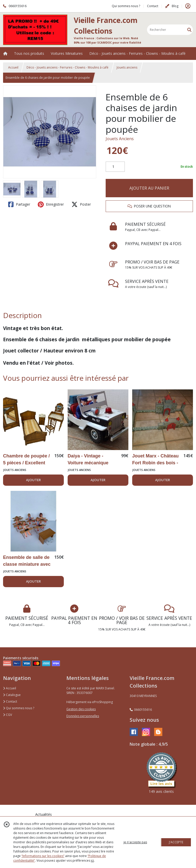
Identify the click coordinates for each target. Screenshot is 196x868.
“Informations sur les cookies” (43, 856)
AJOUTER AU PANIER (149, 188)
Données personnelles (83, 716)
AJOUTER (33, 480)
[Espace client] (188, 6)
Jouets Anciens (120, 139)
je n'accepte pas (135, 842)
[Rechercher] (189, 30)
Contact (153, 6)
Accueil (13, 67)
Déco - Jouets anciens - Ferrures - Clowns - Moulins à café (68, 67)
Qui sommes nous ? (19, 708)
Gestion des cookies (81, 709)
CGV (8, 715)
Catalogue (12, 695)
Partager (19, 204)
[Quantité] (115, 167)
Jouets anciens (127, 67)
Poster (81, 204)
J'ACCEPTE (176, 842)
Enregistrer (51, 204)
